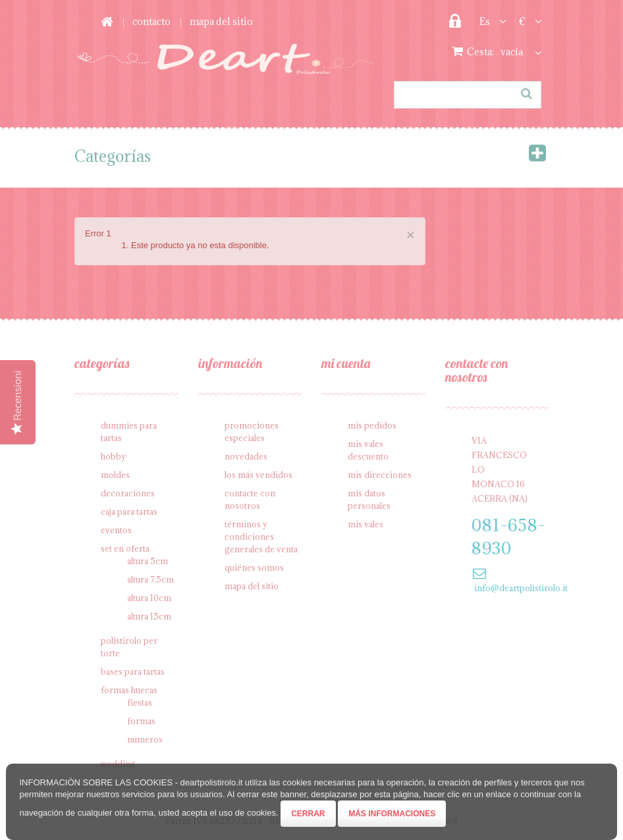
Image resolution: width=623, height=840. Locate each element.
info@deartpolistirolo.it (521, 588)
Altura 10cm (149, 598)
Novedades (246, 456)
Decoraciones (128, 493)
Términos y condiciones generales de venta (261, 537)
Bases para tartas (133, 671)
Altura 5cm (148, 561)
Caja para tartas (129, 512)
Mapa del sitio (252, 586)
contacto (151, 21)
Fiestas (140, 702)
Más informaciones (392, 814)
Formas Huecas (129, 690)
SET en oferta (125, 548)
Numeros (145, 739)
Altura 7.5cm (150, 579)
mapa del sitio (221, 21)
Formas (141, 721)
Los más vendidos (258, 475)
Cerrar (308, 814)
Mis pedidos (372, 425)
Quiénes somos (254, 567)
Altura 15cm (149, 616)
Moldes (115, 475)
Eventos (116, 530)
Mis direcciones (380, 475)
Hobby (113, 456)
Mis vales (366, 524)
